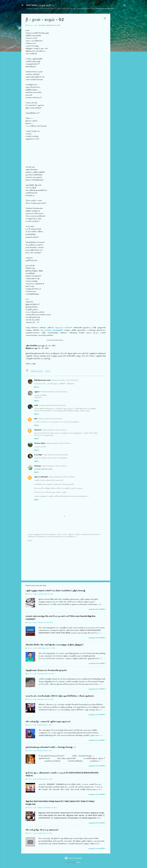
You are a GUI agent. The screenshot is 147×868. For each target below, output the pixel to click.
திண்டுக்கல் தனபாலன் (42, 380)
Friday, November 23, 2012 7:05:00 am (58, 443)
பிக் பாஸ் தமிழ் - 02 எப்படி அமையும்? (42, 830)
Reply (37, 387)
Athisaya (38, 466)
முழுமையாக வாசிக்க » (97, 609)
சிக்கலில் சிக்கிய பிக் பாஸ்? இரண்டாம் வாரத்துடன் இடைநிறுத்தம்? (54, 645)
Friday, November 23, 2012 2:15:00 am (54, 430)
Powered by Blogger (73, 858)
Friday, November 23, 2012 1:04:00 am (50, 419)
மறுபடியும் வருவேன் (64, 327)
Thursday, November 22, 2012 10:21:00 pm (54, 392)
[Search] (125, 6)
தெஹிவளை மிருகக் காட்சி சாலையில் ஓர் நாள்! (46, 670)
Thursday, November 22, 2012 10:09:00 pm (65, 380)
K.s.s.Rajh (38, 455)
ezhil (36, 405)
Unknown (38, 430)
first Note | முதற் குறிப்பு (40, 5)
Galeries (78, 862)
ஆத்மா (37, 392)
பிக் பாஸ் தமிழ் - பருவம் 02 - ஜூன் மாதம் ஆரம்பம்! (48, 722)
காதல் (48, 371)
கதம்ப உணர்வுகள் (41, 477)
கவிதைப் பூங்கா (37, 371)
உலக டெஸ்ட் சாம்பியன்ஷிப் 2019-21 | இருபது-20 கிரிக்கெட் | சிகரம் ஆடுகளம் (60, 696)
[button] (105, 19)
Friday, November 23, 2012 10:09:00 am (55, 455)
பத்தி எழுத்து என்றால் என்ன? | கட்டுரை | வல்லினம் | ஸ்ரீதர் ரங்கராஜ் (55, 591)
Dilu (36, 419)
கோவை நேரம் (40, 443)
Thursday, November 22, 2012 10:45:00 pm (52, 405)
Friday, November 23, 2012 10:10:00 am (54, 466)
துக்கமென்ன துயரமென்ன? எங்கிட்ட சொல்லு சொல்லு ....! (50, 747)
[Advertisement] (119, 48)
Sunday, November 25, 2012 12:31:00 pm (62, 477)
